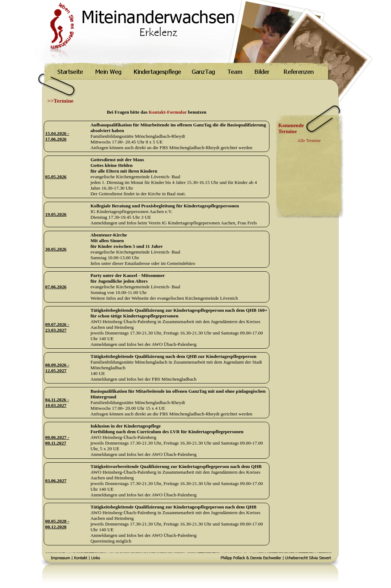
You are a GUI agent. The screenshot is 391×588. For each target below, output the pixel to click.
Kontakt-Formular (168, 112)
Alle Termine (309, 141)
